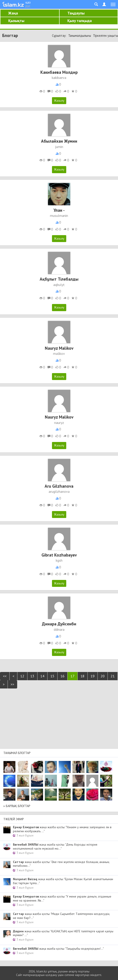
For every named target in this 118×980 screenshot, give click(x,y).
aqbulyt (59, 285)
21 (113, 676)
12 (22, 676)
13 (32, 676)
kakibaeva (59, 78)
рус (28, 6)
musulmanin (59, 216)
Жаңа (13, 13)
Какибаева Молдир (59, 72)
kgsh (59, 560)
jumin (59, 147)
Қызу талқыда (80, 21)
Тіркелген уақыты (106, 36)
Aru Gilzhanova (59, 486)
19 (93, 676)
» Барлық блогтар (17, 806)
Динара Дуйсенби (59, 624)
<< (5, 676)
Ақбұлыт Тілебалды (59, 279)
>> (12, 684)
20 (103, 676)
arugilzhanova (59, 491)
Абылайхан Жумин (59, 141)
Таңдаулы (76, 13)
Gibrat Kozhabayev (59, 555)
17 (72, 676)
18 (83, 676)
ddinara (59, 629)
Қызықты (16, 21)
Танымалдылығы (80, 36)
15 (52, 676)
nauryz (59, 423)
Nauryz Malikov (59, 348)
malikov (59, 353)
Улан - (59, 210)
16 (62, 676)
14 (42, 676)
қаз (28, 2)
